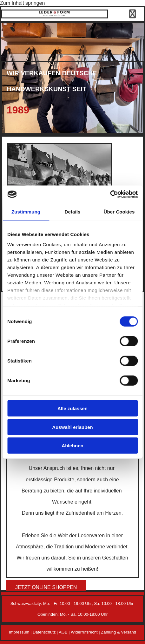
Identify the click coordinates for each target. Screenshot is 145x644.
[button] (46, 587)
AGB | (65, 632)
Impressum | (21, 632)
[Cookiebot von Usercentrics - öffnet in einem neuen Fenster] (110, 194)
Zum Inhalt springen (22, 3)
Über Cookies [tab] (119, 212)
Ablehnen (72, 446)
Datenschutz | (46, 632)
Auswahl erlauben (72, 427)
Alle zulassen (72, 408)
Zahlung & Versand (119, 632)
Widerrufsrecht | (86, 632)
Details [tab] (73, 212)
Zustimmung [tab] (26, 212)
